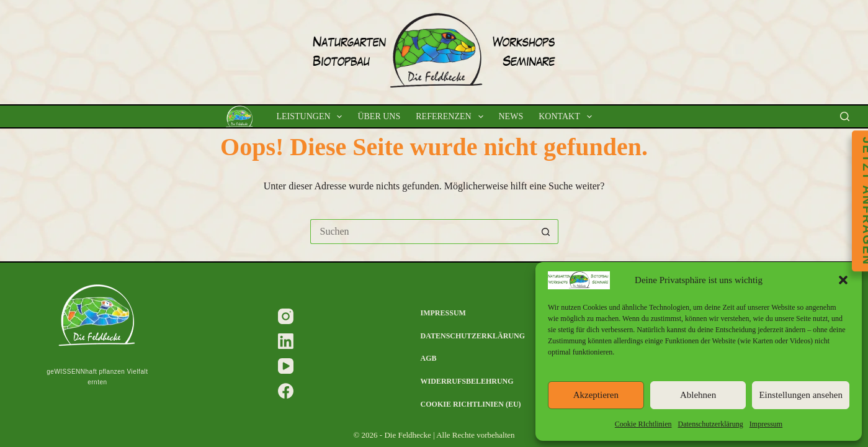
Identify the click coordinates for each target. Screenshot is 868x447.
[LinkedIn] (286, 341)
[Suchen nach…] (422, 232)
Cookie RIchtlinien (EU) (471, 404)
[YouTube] (286, 366)
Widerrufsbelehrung (467, 381)
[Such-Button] (546, 232)
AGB (429, 358)
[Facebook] (286, 391)
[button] (843, 280)
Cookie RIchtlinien (643, 424)
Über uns (379, 116)
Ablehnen (698, 395)
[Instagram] (286, 316)
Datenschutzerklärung (711, 424)
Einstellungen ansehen (801, 395)
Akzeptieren (596, 395)
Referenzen (452, 117)
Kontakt (567, 117)
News (511, 116)
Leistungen (311, 117)
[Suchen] (845, 116)
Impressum (766, 424)
